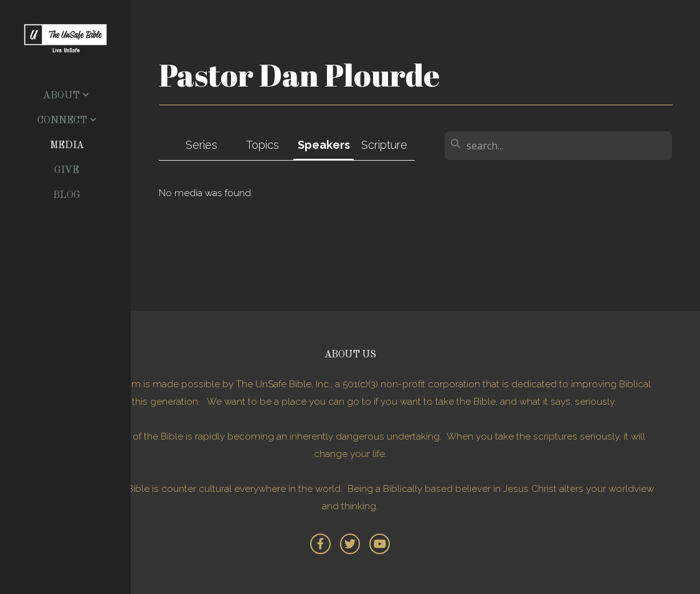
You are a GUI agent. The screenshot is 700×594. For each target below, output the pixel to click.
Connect (67, 121)
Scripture (384, 145)
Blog (67, 196)
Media (67, 146)
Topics (262, 145)
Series (201, 145)
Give (67, 171)
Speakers (324, 145)
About (66, 96)
